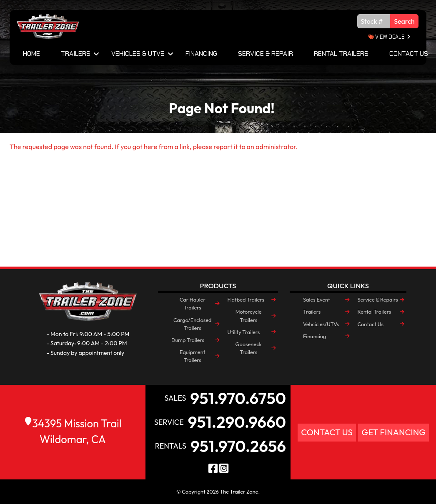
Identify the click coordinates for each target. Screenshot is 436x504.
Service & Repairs (377, 299)
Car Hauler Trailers (193, 303)
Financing (201, 54)
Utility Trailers (243, 332)
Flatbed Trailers (246, 299)
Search (404, 21)
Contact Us (370, 324)
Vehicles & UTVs (138, 54)
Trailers (76, 54)
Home (31, 54)
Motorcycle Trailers (249, 316)
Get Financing (393, 432)
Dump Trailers (188, 340)
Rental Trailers (341, 54)
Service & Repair (266, 54)
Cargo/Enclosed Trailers (193, 324)
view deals (387, 37)
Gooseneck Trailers (249, 348)
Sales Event (317, 299)
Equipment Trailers (192, 356)
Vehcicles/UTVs (321, 324)
